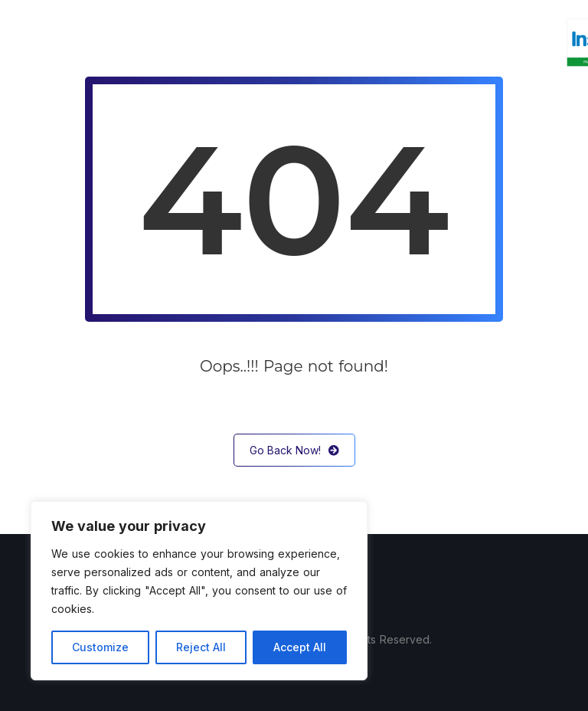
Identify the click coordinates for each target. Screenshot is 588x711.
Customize (100, 647)
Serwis (295, 42)
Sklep (421, 42)
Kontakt (483, 42)
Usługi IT (226, 42)
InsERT (359, 42)
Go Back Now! (294, 450)
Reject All (201, 647)
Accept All (300, 647)
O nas (160, 42)
